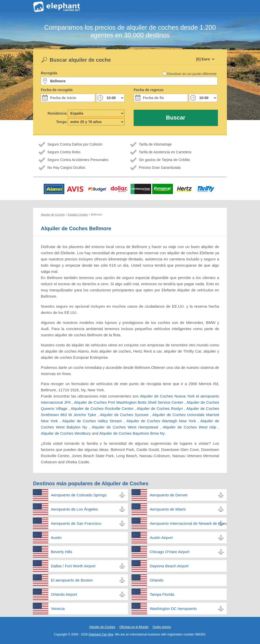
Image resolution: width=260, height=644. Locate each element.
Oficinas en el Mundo (134, 627)
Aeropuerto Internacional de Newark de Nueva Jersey (188, 523)
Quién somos (162, 627)
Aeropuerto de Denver (169, 495)
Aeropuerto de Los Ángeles (74, 509)
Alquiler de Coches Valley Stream (93, 421)
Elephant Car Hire (101, 634)
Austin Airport (161, 538)
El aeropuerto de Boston (72, 580)
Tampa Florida (162, 594)
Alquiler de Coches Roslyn (160, 408)
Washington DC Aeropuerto (173, 609)
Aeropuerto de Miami (168, 509)
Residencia (57, 113)
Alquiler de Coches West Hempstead (126, 427)
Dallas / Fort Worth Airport (73, 566)
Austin (56, 538)
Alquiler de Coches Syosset (125, 415)
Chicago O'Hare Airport (170, 552)
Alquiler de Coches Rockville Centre (102, 408)
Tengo (61, 122)
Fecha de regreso (149, 90)
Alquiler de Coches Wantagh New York (162, 421)
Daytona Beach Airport (169, 566)
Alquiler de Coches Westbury (66, 433)
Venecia (58, 609)
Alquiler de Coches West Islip (190, 427)
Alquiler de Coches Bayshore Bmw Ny (133, 433)
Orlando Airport (64, 594)
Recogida (49, 73)
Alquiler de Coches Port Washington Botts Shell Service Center (129, 402)
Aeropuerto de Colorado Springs (79, 495)
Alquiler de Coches (102, 627)
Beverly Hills (62, 552)
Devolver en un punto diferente (192, 74)
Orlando (156, 580)
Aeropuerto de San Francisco (76, 523)
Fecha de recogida (57, 90)
